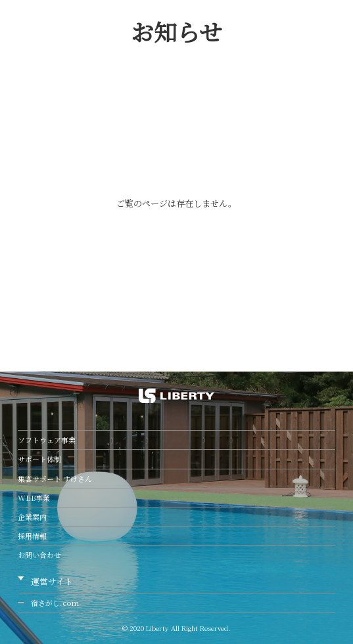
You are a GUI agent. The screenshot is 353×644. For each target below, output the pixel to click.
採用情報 (32, 536)
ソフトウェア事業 (47, 440)
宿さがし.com (55, 603)
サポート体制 (39, 459)
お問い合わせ (39, 555)
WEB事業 (34, 498)
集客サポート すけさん (55, 479)
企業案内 (32, 517)
